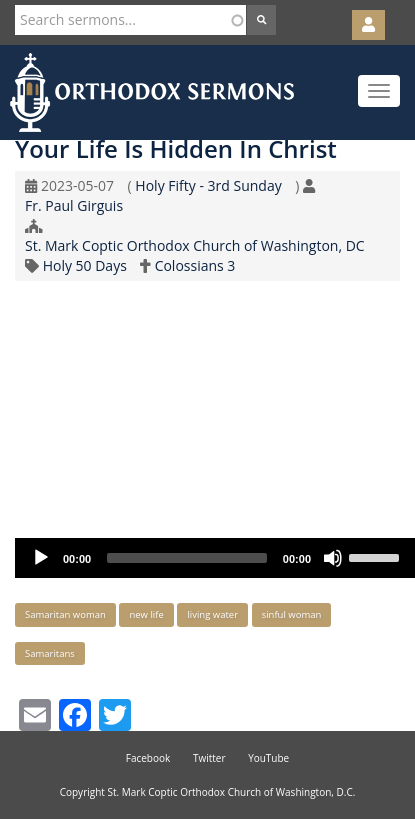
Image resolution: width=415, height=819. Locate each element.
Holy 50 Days (85, 265)
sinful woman (292, 614)
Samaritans (50, 653)
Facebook (148, 758)
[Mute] (333, 558)
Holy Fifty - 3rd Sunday (208, 185)
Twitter (209, 758)
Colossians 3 (195, 265)
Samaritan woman (65, 614)
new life (146, 614)
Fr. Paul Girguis (74, 205)
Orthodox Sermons (152, 92)
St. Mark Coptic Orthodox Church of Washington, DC (195, 245)
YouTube (268, 758)
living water (212, 614)
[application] (215, 558)
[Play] (41, 558)
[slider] (187, 558)
